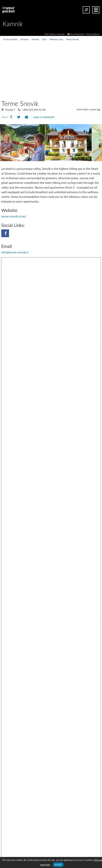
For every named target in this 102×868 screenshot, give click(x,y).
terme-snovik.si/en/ (14, 217)
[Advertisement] (62, 69)
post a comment (44, 117)
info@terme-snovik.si (15, 252)
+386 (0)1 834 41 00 (34, 110)
